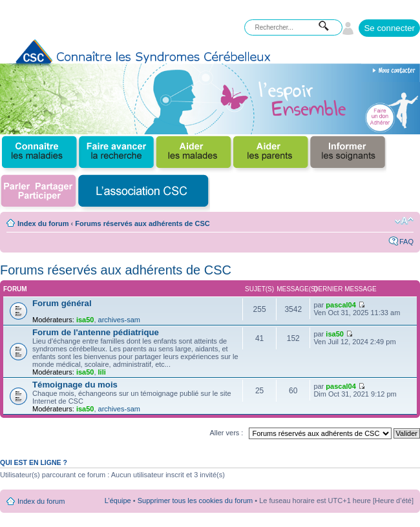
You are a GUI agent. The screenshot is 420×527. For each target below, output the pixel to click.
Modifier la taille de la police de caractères (404, 221)
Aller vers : (226, 433)
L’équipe (118, 501)
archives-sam (119, 320)
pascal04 (341, 305)
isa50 (85, 320)
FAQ (406, 242)
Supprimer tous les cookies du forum (195, 501)
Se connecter (389, 28)
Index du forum (43, 223)
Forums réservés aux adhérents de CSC (142, 223)
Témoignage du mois (75, 385)
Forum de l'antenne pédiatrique (96, 332)
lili (102, 372)
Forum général (62, 303)
